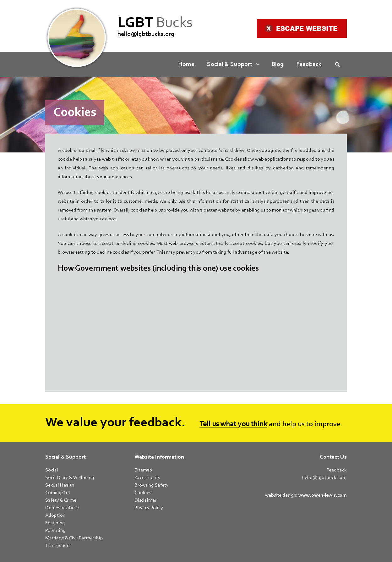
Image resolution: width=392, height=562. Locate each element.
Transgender (58, 546)
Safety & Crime (61, 500)
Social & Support (230, 64)
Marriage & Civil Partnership (74, 538)
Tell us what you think (233, 424)
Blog (278, 64)
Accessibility (147, 478)
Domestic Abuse (62, 508)
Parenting (55, 531)
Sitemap (143, 470)
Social (52, 470)
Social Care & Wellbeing (70, 478)
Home (186, 64)
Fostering (55, 523)
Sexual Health (60, 485)
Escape (301, 28)
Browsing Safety (152, 485)
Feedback (309, 64)
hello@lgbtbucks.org (146, 34)
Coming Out (58, 493)
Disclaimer (145, 500)
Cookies (143, 493)
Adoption (55, 515)
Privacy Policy (149, 508)
